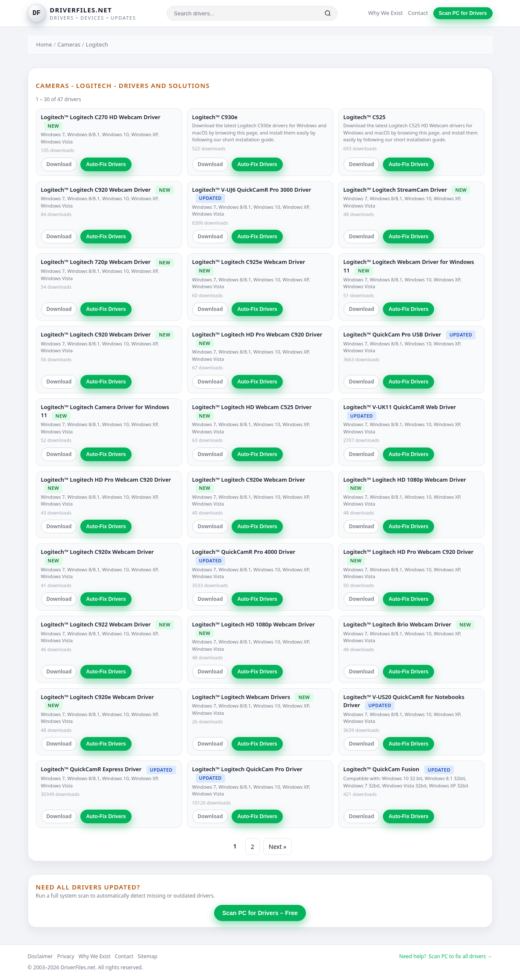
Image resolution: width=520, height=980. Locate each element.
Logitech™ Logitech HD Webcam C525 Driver (252, 407)
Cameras (69, 44)
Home (44, 44)
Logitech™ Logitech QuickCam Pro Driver (247, 769)
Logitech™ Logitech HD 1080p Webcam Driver (405, 480)
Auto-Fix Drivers (106, 164)
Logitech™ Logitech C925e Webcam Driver (249, 262)
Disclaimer (40, 956)
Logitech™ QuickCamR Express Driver (91, 769)
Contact (418, 13)
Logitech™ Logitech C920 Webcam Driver (96, 190)
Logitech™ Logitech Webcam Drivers (241, 697)
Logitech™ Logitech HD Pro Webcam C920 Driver (257, 334)
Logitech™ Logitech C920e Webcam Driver (249, 480)
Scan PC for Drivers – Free (260, 913)
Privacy (66, 956)
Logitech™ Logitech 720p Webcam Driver (96, 262)
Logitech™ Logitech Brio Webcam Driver (397, 624)
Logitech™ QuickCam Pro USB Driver (392, 334)
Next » (278, 847)
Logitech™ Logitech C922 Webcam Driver (96, 624)
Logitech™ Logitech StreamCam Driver (395, 190)
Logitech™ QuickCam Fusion (382, 769)
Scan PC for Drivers (463, 13)
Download (59, 164)
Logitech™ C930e (215, 117)
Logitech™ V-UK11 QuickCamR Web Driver (400, 407)
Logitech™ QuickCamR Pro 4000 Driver (244, 552)
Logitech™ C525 (365, 117)
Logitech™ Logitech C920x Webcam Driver (97, 552)
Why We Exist (386, 13)
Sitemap (147, 956)
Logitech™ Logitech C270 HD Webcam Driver (101, 117)
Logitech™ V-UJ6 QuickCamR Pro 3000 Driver (252, 190)
